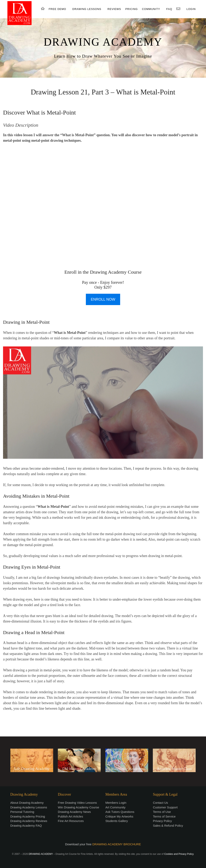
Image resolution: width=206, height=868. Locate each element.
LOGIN (191, 9)
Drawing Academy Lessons (29, 807)
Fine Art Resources (71, 821)
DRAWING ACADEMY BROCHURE (117, 844)
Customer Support (165, 807)
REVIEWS (114, 9)
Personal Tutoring (22, 812)
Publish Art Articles (70, 816)
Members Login (116, 803)
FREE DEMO (57, 9)
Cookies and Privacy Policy (179, 854)
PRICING (131, 9)
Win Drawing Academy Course (78, 807)
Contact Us (160, 803)
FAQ (169, 9)
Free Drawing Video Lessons (77, 803)
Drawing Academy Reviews (29, 821)
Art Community (115, 807)
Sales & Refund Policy (168, 826)
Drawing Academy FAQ (26, 826)
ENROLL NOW (103, 299)
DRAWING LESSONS (87, 9)
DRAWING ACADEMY (103, 42)
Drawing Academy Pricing (28, 816)
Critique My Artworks (119, 816)
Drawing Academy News (74, 812)
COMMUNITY (151, 9)
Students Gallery (117, 821)
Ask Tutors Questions (120, 812)
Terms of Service (164, 816)
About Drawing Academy (27, 803)
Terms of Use (162, 812)
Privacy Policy (162, 821)
